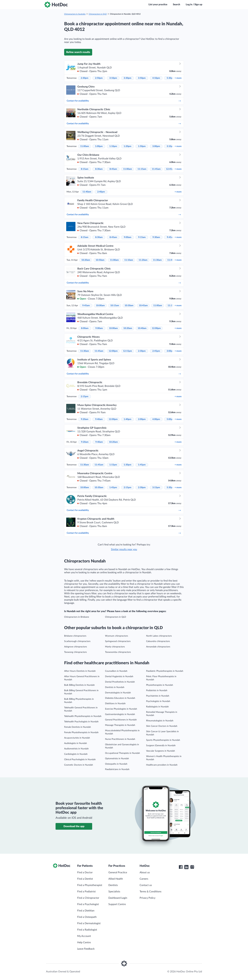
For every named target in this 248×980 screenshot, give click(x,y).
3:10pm (113, 78)
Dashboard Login (118, 898)
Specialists (114, 892)
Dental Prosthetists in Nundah (120, 682)
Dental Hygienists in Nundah (119, 677)
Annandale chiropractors (158, 647)
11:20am (143, 260)
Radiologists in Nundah (157, 707)
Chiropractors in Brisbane (77, 617)
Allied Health (116, 879)
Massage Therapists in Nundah (120, 725)
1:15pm (113, 465)
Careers (144, 879)
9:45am (171, 237)
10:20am (86, 260)
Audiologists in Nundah (76, 743)
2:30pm (85, 78)
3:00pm (156, 146)
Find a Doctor (85, 872)
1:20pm (128, 146)
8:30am (99, 169)
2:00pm (142, 419)
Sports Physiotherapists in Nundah (163, 740)
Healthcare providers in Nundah (162, 765)
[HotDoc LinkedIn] (186, 867)
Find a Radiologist (87, 930)
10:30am (129, 306)
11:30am (157, 260)
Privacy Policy (147, 898)
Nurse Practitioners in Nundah (120, 739)
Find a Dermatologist (89, 923)
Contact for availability (124, 101)
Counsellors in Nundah (116, 671)
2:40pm (101, 192)
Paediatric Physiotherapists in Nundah (165, 671)
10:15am (115, 306)
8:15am (85, 169)
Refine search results (78, 52)
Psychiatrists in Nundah (158, 696)
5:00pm (170, 419)
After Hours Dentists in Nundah (80, 671)
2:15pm (85, 397)
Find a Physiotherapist (90, 885)
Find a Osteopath (87, 917)
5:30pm (170, 78)
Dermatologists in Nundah (118, 693)
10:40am (142, 328)
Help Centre (84, 942)
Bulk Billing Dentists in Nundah (79, 685)
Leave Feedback (86, 949)
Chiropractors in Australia (75, 14)
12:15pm (128, 351)
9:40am (99, 419)
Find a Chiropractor (88, 898)
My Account (84, 936)
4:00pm (156, 419)
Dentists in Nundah (115, 687)
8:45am (113, 169)
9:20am (85, 419)
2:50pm (99, 78)
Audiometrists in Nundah (76, 749)
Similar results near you (124, 549)
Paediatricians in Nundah (117, 769)
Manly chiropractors (115, 647)
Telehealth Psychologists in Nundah (81, 722)
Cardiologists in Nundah (76, 754)
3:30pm (128, 78)
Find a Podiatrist (86, 892)
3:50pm (142, 78)
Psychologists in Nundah (158, 701)
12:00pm (156, 328)
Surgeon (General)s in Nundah (161, 746)
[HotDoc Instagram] (192, 867)
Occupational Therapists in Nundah (122, 753)
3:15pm (156, 488)
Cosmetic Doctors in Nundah (79, 765)
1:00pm (99, 146)
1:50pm (142, 146)
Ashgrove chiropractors (76, 647)
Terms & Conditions (151, 892)
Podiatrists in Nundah (157, 691)
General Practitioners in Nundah (121, 720)
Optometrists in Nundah (117, 759)
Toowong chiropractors (75, 652)
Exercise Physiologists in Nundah (121, 709)
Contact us (146, 885)
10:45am (143, 306)
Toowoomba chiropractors (118, 652)
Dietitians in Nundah (115, 704)
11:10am (129, 260)
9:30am (156, 237)
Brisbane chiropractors (75, 636)
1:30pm (128, 465)
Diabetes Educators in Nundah (120, 698)
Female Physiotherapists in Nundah (81, 732)
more (178, 78)
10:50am (100, 260)
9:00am (128, 237)
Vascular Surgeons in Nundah (161, 751)
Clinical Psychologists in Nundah (80, 760)
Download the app (74, 826)
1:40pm (128, 419)
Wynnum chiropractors (117, 636)
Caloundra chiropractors (158, 641)
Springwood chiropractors (118, 641)
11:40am (87, 192)
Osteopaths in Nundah (116, 764)
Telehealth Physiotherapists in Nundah (83, 716)
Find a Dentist (85, 879)
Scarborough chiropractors (77, 641)
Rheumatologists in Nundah (160, 721)
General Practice (118, 872)
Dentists (113, 885)
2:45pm (156, 351)
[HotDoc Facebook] (181, 867)
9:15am (142, 237)
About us (145, 872)
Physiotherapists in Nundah (160, 685)
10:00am (100, 306)
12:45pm (170, 169)
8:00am (85, 328)
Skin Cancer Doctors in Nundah (162, 726)
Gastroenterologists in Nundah (120, 714)
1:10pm (113, 146)
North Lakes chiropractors (159, 636)
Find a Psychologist (88, 904)
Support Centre (117, 904)
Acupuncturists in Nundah (77, 738)
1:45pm (142, 465)
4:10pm (156, 78)
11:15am (142, 169)
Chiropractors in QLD (98, 14)
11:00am (85, 146)
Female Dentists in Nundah (78, 727)
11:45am (156, 169)
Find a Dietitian (86, 911)
